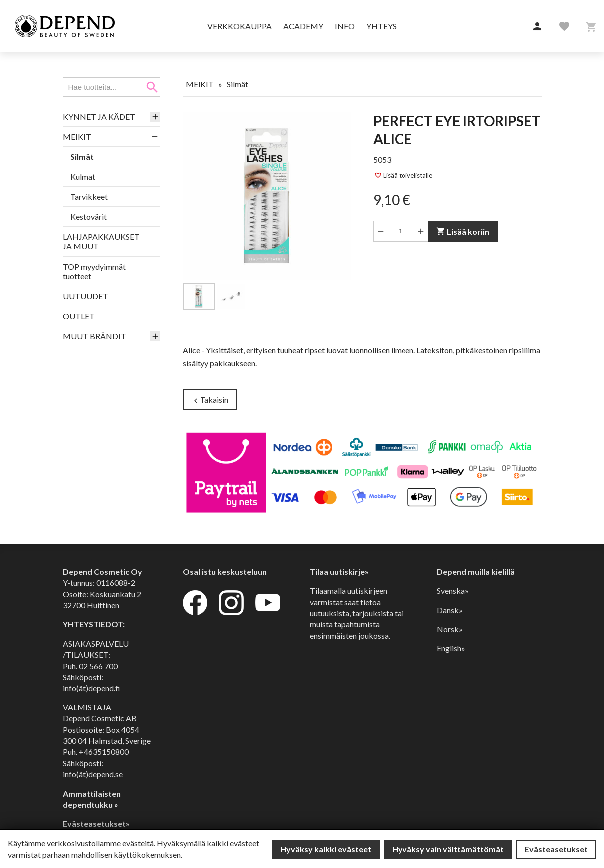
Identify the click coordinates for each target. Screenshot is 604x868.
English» (451, 648)
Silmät (82, 156)
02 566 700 (98, 666)
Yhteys (381, 26)
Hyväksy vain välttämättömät (448, 849)
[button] (537, 27)
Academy (303, 26)
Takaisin (209, 400)
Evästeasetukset (556, 849)
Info (345, 26)
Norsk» (450, 629)
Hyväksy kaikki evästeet (326, 849)
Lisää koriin (462, 232)
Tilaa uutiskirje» (339, 572)
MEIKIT (77, 136)
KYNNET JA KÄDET (99, 116)
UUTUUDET (86, 296)
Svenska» (453, 591)
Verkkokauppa (240, 26)
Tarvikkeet (89, 197)
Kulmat (83, 177)
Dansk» (450, 610)
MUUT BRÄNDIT (95, 336)
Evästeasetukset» (96, 823)
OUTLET (79, 316)
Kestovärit (89, 217)
